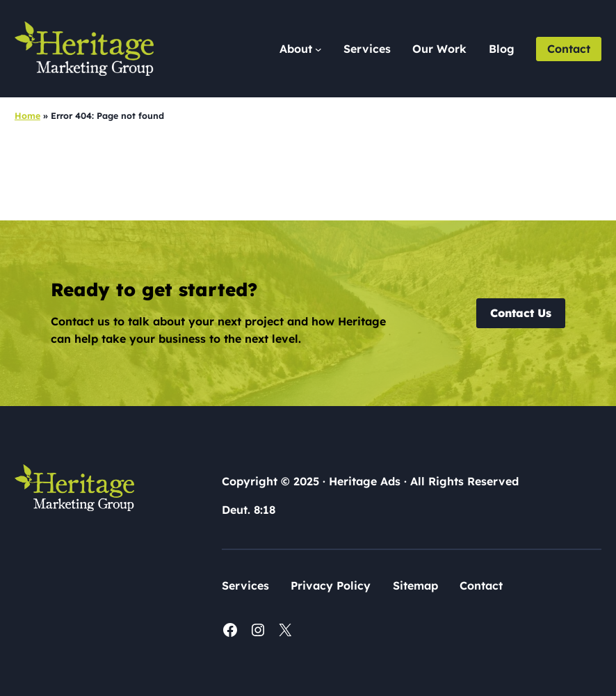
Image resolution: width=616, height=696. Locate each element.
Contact (569, 49)
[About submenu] (301, 49)
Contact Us (521, 313)
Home (27, 115)
